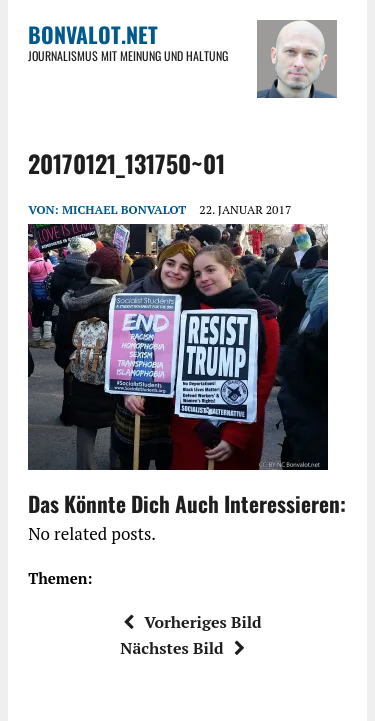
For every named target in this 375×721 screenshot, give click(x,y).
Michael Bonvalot (124, 209)
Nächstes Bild (182, 648)
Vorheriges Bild (192, 622)
